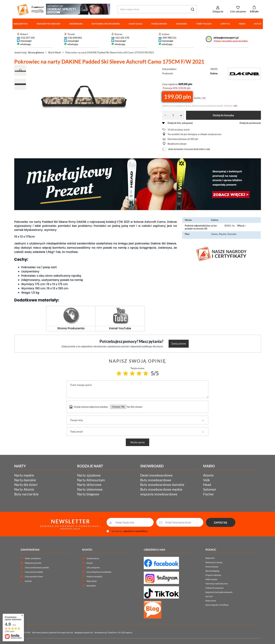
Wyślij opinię (137, 442)
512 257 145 (28, 38)
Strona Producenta (71, 328)
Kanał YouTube (120, 328)
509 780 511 (169, 38)
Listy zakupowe (238, 11)
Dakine (214, 73)
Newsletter (91, 586)
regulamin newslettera (135, 531)
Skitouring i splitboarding (106, 24)
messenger (26, 41)
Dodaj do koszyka (223, 115)
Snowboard (76, 24)
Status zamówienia (33, 558)
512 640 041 (75, 38)
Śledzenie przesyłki (33, 563)
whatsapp (26, 44)
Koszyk (90, 563)
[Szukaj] (193, 9)
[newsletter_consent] (108, 531)
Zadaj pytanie (179, 343)
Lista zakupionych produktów (99, 572)
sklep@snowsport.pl (226, 37)
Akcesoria (181, 24)
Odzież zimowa (159, 24)
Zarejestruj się (93, 558)
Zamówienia (30, 550)
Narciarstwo (21, 24)
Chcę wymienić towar (34, 576)
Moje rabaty (92, 581)
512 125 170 (122, 38)
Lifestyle (225, 24)
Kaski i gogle (136, 24)
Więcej (241, 226)
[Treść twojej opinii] (137, 389)
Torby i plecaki (204, 24)
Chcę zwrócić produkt (34, 572)
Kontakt (28, 581)
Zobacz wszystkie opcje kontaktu (231, 41)
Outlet (258, 24)
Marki (242, 24)
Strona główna (36, 52)
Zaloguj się (218, 11)
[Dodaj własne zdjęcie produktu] (134, 407)
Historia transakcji (94, 576)
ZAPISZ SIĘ (221, 522)
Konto (87, 550)
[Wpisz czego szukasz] (157, 9)
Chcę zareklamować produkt (37, 567)
